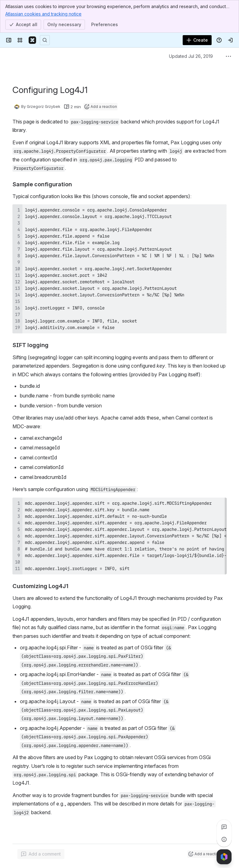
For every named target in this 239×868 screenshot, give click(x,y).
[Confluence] (32, 40)
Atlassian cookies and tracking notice (43, 14)
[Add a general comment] (41, 854)
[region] (119, 536)
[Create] (197, 40)
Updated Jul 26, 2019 (191, 56)
